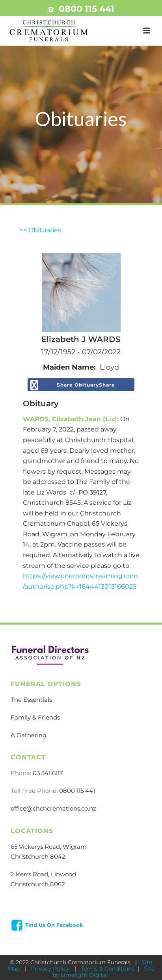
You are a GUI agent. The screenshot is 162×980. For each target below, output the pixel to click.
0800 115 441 (87, 9)
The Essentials (31, 700)
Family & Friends (35, 717)
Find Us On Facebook (54, 925)
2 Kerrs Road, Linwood (43, 874)
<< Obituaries (40, 230)
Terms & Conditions (108, 969)
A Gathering (29, 735)
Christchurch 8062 (38, 884)
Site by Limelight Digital (103, 972)
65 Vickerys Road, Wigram (49, 847)
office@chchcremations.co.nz (53, 808)
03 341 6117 (48, 773)
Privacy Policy (51, 969)
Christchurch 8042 (38, 856)
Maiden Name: (69, 367)
